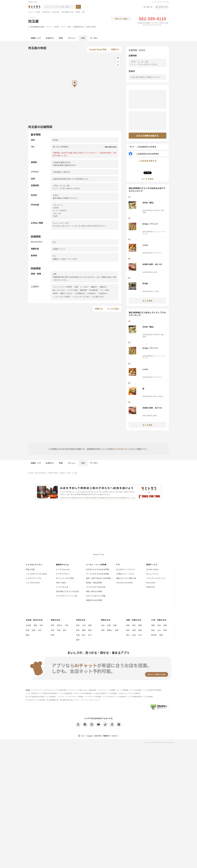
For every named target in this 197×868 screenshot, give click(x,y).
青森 (35, 625)
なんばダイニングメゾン (126, 570)
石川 (90, 635)
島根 (140, 630)
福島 (28, 635)
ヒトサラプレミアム (34, 578)
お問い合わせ (83, 690)
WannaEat (151, 583)
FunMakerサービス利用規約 (35, 700)
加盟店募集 (92, 690)
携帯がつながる (66, 293)
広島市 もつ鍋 (64, 473)
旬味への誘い (61, 583)
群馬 (53, 635)
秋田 (34, 630)
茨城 (59, 630)
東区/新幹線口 (41, 473)
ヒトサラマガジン (63, 574)
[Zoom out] (118, 62)
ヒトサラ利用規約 (136, 690)
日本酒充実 (93, 290)
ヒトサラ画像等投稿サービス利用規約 (140, 697)
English (90, 736)
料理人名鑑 (30, 570)
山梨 (84, 625)
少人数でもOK (98, 297)
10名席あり (92, 293)
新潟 (78, 625)
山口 (140, 635)
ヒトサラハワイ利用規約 (93, 697)
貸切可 (55, 293)
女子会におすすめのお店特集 (97, 570)
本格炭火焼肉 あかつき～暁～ (153, 264)
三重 (78, 635)
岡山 (128, 635)
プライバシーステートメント (90, 700)
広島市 (31, 473)
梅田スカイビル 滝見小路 (126, 578)
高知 (128, 630)
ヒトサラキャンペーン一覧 (66, 596)
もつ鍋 (30, 27)
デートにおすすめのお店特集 (97, 574)
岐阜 (78, 630)
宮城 (28, 630)
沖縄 (161, 635)
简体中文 (98, 736)
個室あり (94, 287)
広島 (134, 635)
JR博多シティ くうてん (125, 574)
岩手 (41, 625)
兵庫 (109, 625)
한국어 (115, 736)
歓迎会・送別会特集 (94, 583)
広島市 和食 (56, 12)
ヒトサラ (31, 12)
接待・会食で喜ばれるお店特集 (98, 578)
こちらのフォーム (123, 449)
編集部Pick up (62, 564)
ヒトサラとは (47, 690)
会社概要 (112, 690)
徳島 (128, 625)
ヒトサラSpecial (63, 570)
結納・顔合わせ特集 (94, 592)
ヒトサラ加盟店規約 (66, 693)
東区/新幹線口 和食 (67, 12)
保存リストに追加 (121, 19)
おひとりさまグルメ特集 (96, 596)
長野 (90, 625)
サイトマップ (72, 690)
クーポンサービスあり (81, 297)
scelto (145, 245)
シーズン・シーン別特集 (96, 564)
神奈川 (60, 625)
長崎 (165, 625)
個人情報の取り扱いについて (70, 700)
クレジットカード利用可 (62, 287)
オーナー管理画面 (122, 690)
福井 (78, 640)
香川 (134, 625)
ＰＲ (118, 564)
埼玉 (53, 630)
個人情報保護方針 (53, 700)
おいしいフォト (152, 574)
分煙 (76, 287)
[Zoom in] (118, 58)
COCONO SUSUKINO (125, 583)
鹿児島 (154, 635)
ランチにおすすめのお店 (96, 587)
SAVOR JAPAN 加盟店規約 (83, 693)
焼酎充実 (83, 290)
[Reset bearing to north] (118, 65)
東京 (53, 625)
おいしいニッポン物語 (65, 578)
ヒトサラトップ (36, 690)
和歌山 (110, 630)
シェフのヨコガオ (33, 583)
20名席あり (103, 293)
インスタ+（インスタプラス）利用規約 (70, 697)
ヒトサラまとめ (62, 587)
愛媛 (140, 625)
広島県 (38, 12)
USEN (28, 690)
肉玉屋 (78, 12)
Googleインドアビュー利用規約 (129, 693)
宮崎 (165, 630)
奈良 (103, 630)
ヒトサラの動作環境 (60, 690)
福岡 (153, 625)
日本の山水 (151, 587)
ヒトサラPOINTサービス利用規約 (114, 697)
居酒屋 (35, 27)
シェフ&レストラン (34, 564)
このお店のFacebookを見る (144, 154)
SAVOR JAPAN (152, 570)
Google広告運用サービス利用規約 (105, 693)
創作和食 (41, 27)
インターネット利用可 (62, 297)
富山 (84, 635)
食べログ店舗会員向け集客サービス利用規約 (41, 697)
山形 (40, 630)
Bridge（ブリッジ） (151, 224)
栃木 (65, 630)
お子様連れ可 (80, 293)
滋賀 (117, 630)
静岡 (84, 630)
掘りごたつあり (59, 290)
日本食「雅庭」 (149, 203)
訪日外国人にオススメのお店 (67, 592)
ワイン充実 (104, 290)
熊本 (153, 630)
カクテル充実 (72, 290)
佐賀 (159, 625)
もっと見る (147, 301)
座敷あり (103, 287)
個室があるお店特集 (94, 600)
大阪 (103, 625)
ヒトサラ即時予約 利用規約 (152, 690)
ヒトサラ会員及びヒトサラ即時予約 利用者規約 (42, 693)
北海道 (28, 625)
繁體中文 (107, 736)
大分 (159, 630)
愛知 (90, 630)
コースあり (84, 287)
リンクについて (103, 690)
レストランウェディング (156, 578)
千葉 (66, 625)
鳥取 (134, 630)
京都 (115, 625)
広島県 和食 (46, 12)
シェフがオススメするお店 (36, 574)
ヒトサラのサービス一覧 (160, 2)
